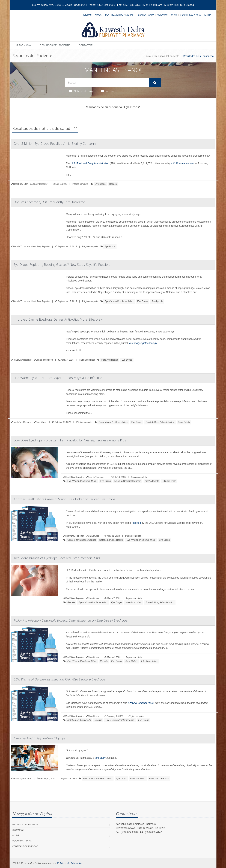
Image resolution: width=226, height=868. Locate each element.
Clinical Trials (169, 481)
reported (136, 523)
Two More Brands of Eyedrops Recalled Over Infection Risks (57, 558)
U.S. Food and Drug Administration (90, 163)
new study (100, 758)
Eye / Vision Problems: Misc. (119, 301)
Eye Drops (100, 184)
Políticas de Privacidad (25, 846)
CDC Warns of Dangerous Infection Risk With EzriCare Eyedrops (59, 679)
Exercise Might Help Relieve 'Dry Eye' (40, 738)
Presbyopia (157, 301)
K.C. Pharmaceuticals (183, 163)
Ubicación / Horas (167, 15)
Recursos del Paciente (55, 45)
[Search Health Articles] (107, 83)
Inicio (148, 56)
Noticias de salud (82, 91)
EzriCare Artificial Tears (141, 703)
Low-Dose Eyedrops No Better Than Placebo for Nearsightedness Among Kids (70, 440)
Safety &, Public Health (111, 540)
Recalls (113, 184)
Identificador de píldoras (119, 15)
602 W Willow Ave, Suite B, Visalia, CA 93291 (59, 5)
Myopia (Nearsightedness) (128, 481)
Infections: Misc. (134, 602)
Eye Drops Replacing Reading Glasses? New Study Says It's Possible (62, 265)
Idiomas (87, 15)
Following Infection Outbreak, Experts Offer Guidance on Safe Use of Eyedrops (70, 620)
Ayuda (98, 15)
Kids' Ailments (152, 481)
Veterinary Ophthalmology (143, 343)
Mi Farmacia (23, 45)
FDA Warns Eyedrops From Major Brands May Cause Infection (58, 378)
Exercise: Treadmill (159, 778)
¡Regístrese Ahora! (191, 15)
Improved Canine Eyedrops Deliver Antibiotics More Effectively (58, 319)
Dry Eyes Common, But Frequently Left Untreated (49, 202)
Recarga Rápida (145, 15)
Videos (108, 91)
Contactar (86, 45)
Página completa (80, 184)
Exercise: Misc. (138, 778)
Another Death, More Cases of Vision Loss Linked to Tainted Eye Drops (64, 499)
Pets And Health (110, 360)
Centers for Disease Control (82, 540)
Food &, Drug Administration (160, 422)
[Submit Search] (155, 83)
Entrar (208, 15)
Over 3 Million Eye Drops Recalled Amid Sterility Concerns (55, 143)
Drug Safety (184, 422)
